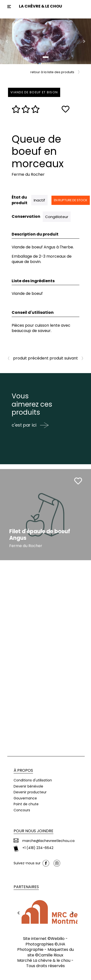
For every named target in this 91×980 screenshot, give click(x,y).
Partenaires (26, 887)
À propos (23, 770)
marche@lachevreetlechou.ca (48, 841)
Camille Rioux (51, 955)
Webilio (58, 939)
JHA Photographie (41, 947)
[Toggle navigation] (9, 7)
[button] (7, 41)
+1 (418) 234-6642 (38, 848)
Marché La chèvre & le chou (44, 960)
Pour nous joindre (33, 831)
